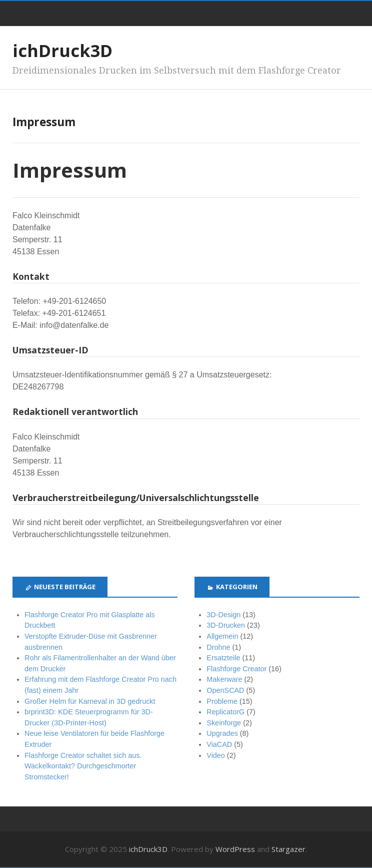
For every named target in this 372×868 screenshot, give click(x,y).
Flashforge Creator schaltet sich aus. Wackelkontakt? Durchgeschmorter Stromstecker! (83, 766)
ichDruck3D (62, 51)
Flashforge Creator (236, 669)
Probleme (222, 701)
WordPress (235, 849)
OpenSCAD (225, 690)
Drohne (218, 647)
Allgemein (222, 636)
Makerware (224, 679)
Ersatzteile (223, 658)
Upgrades (222, 733)
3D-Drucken (226, 625)
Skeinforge (224, 723)
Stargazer (288, 849)
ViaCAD (219, 744)
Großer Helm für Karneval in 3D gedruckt (90, 701)
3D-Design (223, 615)
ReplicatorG (225, 712)
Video (216, 755)
